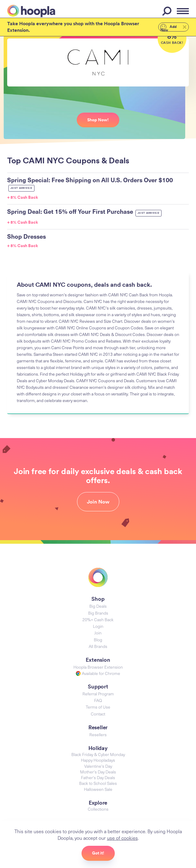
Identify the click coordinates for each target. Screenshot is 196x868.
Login (98, 626)
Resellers (98, 735)
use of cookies (122, 838)
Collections (98, 809)
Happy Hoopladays (98, 760)
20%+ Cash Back (98, 620)
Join (98, 633)
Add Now (168, 28)
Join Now (98, 502)
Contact (98, 714)
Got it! (98, 853)
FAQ (98, 700)
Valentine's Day (98, 766)
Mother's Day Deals (98, 772)
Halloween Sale (98, 789)
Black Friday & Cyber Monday (98, 754)
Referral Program (98, 694)
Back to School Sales (98, 783)
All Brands (98, 646)
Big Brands (98, 613)
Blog (98, 640)
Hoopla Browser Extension (98, 667)
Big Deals (98, 606)
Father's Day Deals (98, 777)
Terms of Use (98, 707)
